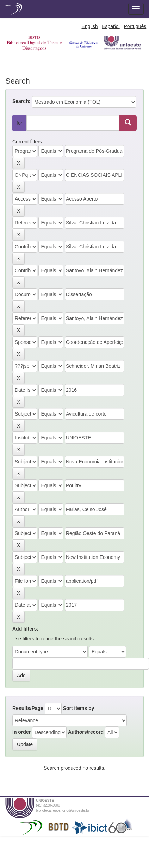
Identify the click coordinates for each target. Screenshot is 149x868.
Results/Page (28, 708)
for (19, 123)
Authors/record (86, 732)
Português (135, 26)
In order (21, 732)
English (90, 26)
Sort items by (79, 708)
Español (111, 26)
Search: (21, 101)
